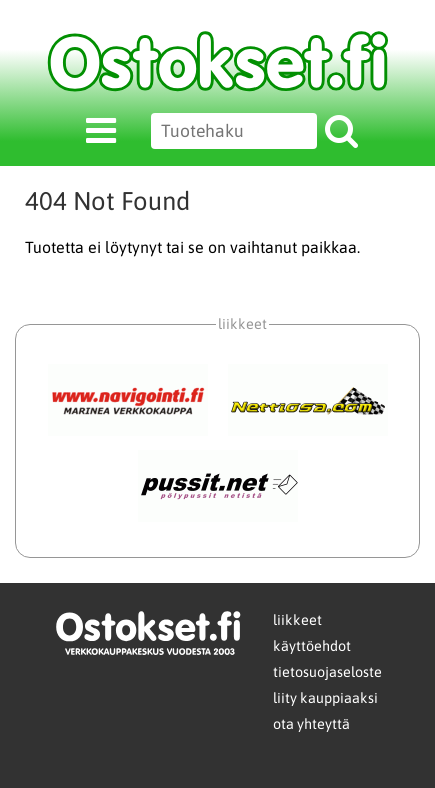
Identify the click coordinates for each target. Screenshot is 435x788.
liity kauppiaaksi (325, 698)
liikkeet (297, 620)
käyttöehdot (312, 646)
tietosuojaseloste (327, 672)
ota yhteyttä (311, 724)
